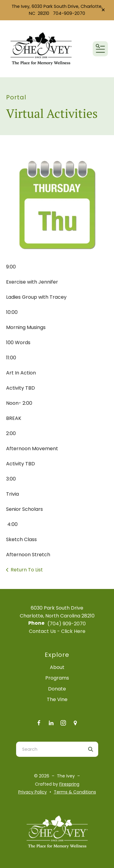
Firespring (69, 784)
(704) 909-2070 (67, 624)
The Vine (57, 699)
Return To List (27, 570)
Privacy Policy (33, 792)
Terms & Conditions (75, 792)
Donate (57, 689)
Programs (57, 678)
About (57, 667)
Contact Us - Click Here (57, 631)
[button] (103, 10)
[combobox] (50, 749)
